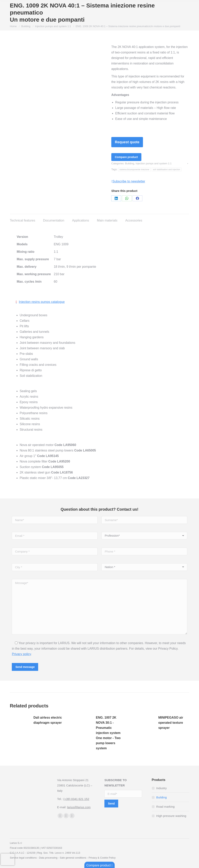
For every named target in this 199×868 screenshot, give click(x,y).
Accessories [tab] (134, 220)
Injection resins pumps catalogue (42, 302)
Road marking (165, 807)
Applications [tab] (81, 220)
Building (130, 163)
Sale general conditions (73, 858)
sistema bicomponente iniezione (134, 170)
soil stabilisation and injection (167, 170)
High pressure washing (171, 816)
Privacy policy (21, 654)
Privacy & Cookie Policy (102, 858)
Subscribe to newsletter (128, 181)
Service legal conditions (23, 858)
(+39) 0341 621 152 (76, 799)
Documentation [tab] (54, 220)
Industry (162, 788)
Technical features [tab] (23, 220)
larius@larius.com (79, 807)
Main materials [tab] (107, 220)
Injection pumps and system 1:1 (154, 163)
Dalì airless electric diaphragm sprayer (48, 720)
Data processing (48, 858)
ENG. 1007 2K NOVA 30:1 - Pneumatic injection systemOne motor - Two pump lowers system (108, 733)
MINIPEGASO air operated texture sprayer (171, 723)
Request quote (127, 142)
